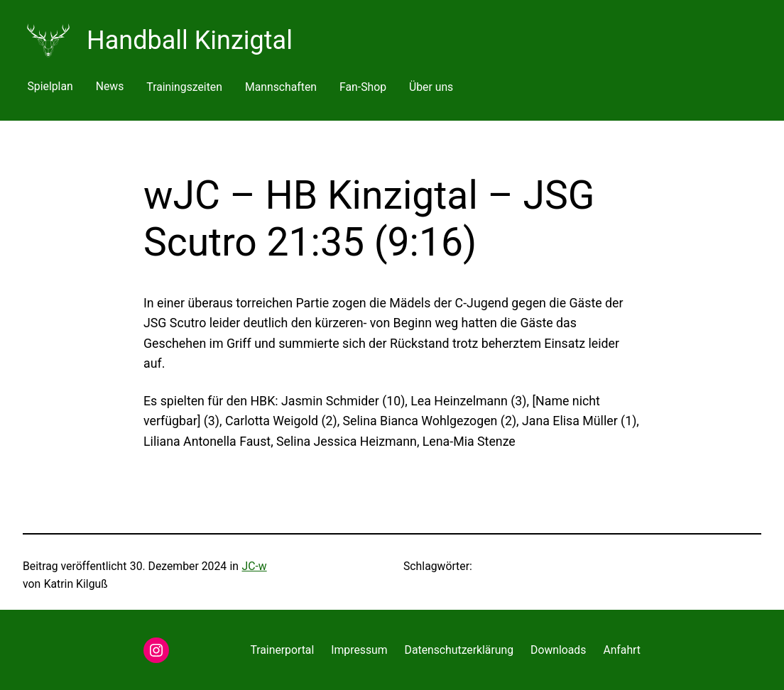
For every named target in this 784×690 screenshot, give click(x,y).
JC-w (255, 566)
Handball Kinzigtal (190, 40)
